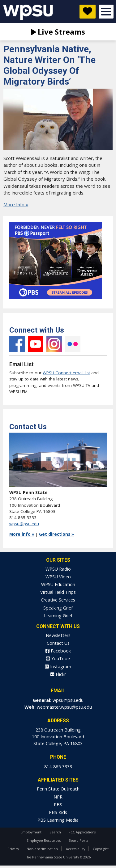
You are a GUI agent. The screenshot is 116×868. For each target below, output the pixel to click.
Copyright (101, 849)
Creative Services (58, 600)
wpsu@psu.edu (24, 524)
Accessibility (75, 849)
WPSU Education (58, 584)
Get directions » (56, 534)
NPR (58, 797)
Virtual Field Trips (58, 592)
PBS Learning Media (58, 820)
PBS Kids (58, 812)
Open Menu (106, 12)
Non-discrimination (42, 849)
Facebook (17, 344)
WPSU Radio (58, 569)
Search (55, 832)
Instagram (54, 344)
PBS (58, 805)
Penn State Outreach (58, 789)
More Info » (16, 204)
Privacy (13, 849)
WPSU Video (58, 577)
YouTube (36, 344)
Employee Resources (44, 840)
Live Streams (58, 32)
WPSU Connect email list (66, 373)
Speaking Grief (58, 608)
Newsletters (58, 635)
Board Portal (79, 840)
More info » (22, 534)
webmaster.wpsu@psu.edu (64, 707)
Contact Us (58, 643)
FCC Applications (82, 832)
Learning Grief (58, 616)
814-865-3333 (58, 767)
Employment (31, 832)
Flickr (73, 344)
